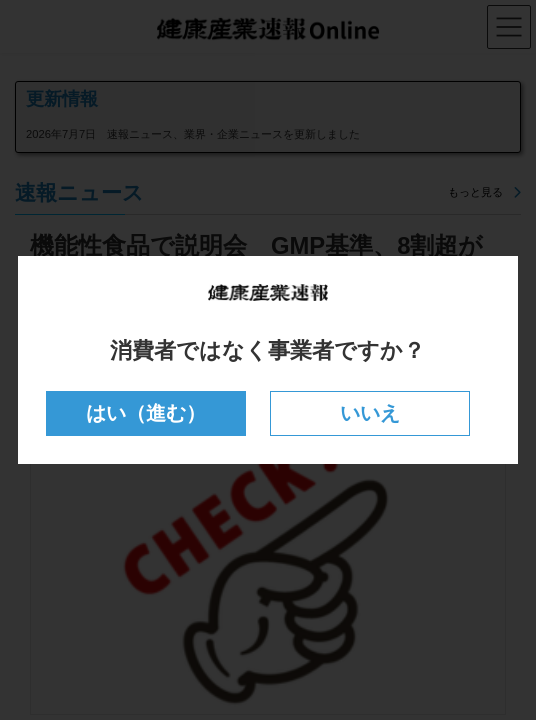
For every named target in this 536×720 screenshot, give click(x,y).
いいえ (370, 413)
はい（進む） (146, 413)
